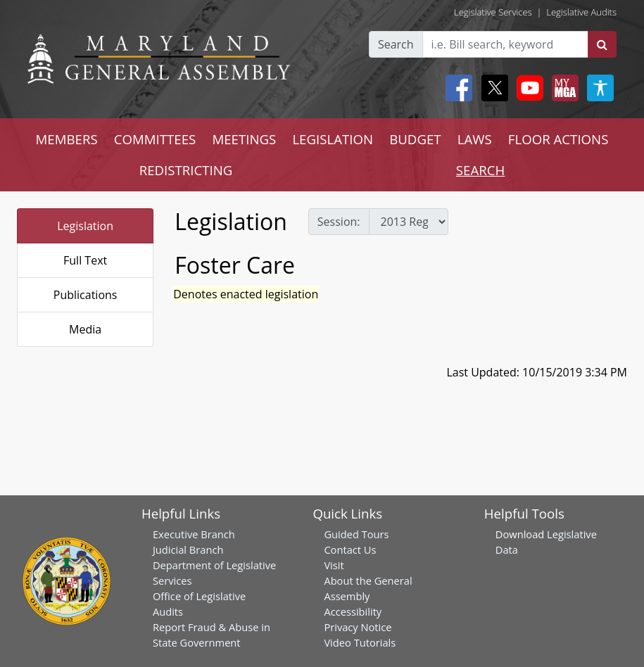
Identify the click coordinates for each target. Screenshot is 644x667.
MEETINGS (244, 139)
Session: (339, 222)
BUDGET (415, 139)
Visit (334, 565)
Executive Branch (194, 534)
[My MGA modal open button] (562, 88)
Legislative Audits (581, 12)
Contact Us (350, 550)
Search (396, 44)
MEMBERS (67, 139)
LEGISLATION (333, 139)
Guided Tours (356, 534)
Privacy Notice (358, 627)
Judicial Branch (188, 550)
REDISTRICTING (186, 170)
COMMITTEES (155, 139)
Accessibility (353, 611)
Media (85, 329)
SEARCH (480, 170)
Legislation (85, 226)
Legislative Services (493, 12)
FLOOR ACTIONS (558, 139)
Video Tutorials (360, 642)
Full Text (85, 260)
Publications (86, 295)
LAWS (475, 139)
